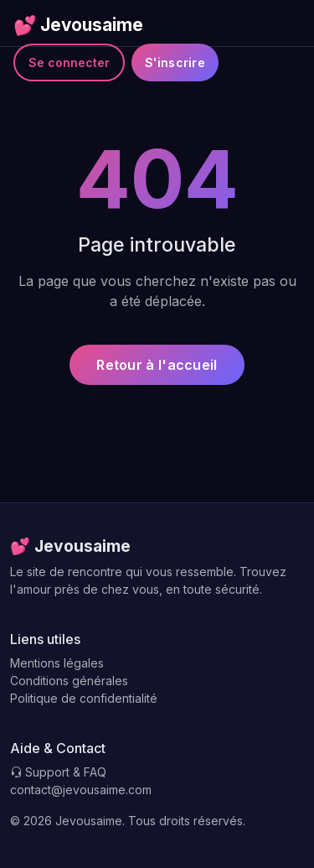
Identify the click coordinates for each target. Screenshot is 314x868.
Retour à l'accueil (157, 365)
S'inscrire (175, 62)
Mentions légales (57, 663)
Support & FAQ (58, 772)
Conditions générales (69, 681)
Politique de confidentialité (84, 698)
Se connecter (69, 62)
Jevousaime (78, 25)
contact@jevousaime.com (81, 790)
